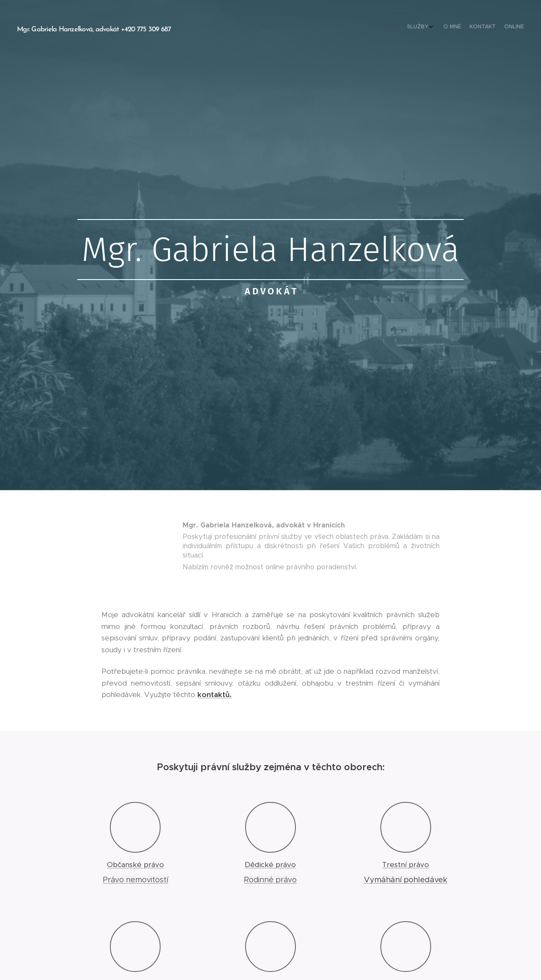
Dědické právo (270, 865)
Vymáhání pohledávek (406, 880)
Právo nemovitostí (135, 880)
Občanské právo (135, 865)
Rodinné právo (270, 880)
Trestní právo (406, 865)
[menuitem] (485, 27)
